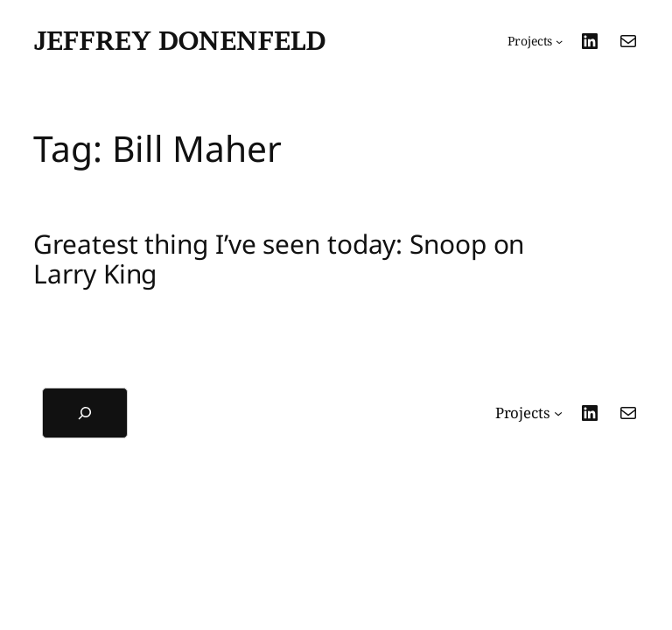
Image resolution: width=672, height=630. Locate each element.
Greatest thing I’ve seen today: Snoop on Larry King (279, 259)
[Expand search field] (85, 413)
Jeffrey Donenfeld (179, 40)
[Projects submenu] (535, 41)
